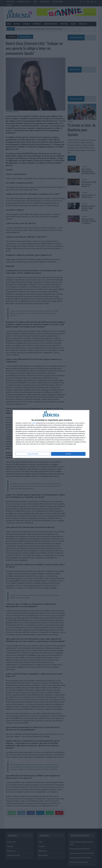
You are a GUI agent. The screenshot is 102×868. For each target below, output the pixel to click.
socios (34, 423)
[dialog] (51, 434)
